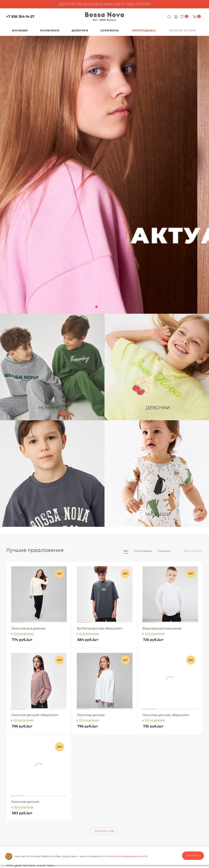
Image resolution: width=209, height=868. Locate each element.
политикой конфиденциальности (126, 856)
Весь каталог (194, 551)
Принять (193, 856)
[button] (97, 307)
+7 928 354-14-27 (20, 17)
